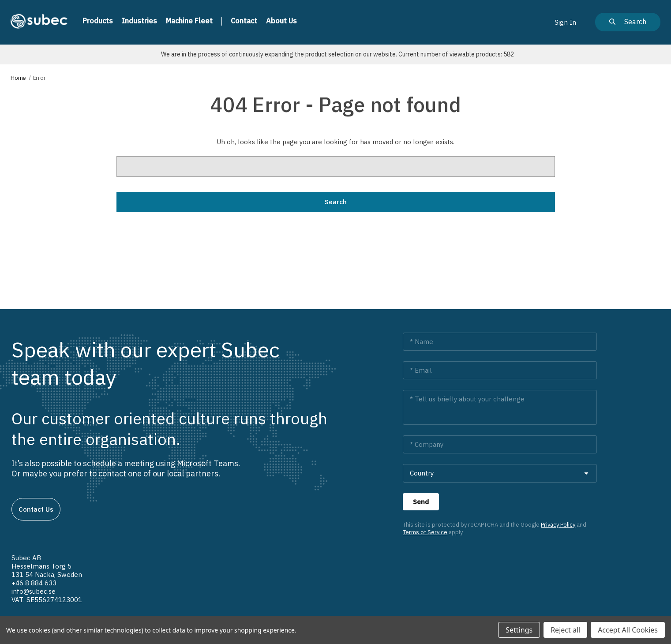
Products (98, 21)
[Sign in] (565, 22)
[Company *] (500, 444)
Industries (139, 21)
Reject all (565, 630)
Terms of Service (425, 532)
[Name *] (500, 342)
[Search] (628, 22)
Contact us (36, 509)
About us (281, 21)
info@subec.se (34, 591)
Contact (244, 21)
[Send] (421, 502)
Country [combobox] (422, 473)
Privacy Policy (558, 525)
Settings (519, 630)
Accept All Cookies (628, 630)
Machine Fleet (189, 21)
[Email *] (500, 370)
